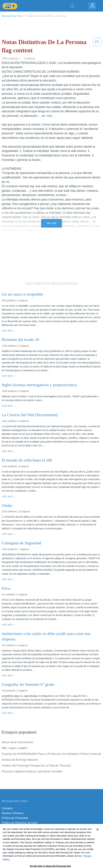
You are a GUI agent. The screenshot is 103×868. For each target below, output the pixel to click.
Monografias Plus (12, 16)
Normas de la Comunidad (17, 828)
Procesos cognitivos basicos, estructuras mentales (32, 771)
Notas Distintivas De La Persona (47, 16)
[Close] (97, 836)
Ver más (52, 223)
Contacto (7, 808)
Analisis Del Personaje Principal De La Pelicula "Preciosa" (37, 766)
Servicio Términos (13, 813)
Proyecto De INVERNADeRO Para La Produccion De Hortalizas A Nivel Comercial (51, 754)
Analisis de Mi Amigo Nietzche (20, 760)
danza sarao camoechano (17, 742)
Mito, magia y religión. (15, 748)
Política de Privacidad (15, 818)
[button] (97, 47)
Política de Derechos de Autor (20, 823)
